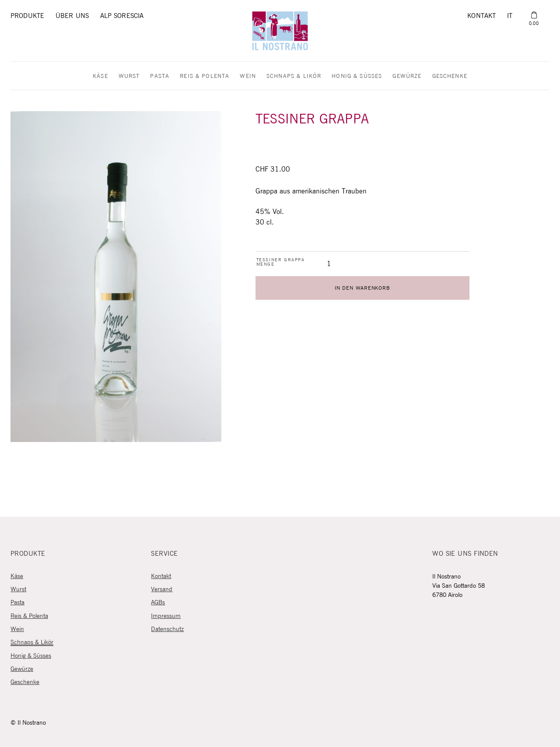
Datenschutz (167, 629)
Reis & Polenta (205, 76)
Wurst (129, 76)
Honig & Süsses (357, 76)
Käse (100, 76)
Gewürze (407, 76)
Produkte (27, 16)
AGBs (158, 603)
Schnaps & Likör (294, 76)
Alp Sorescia (122, 16)
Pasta (160, 76)
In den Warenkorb (362, 288)
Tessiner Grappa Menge (281, 262)
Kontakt (481, 16)
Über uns (72, 16)
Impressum (166, 616)
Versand (162, 589)
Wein (248, 76)
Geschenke (450, 76)
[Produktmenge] (329, 264)
